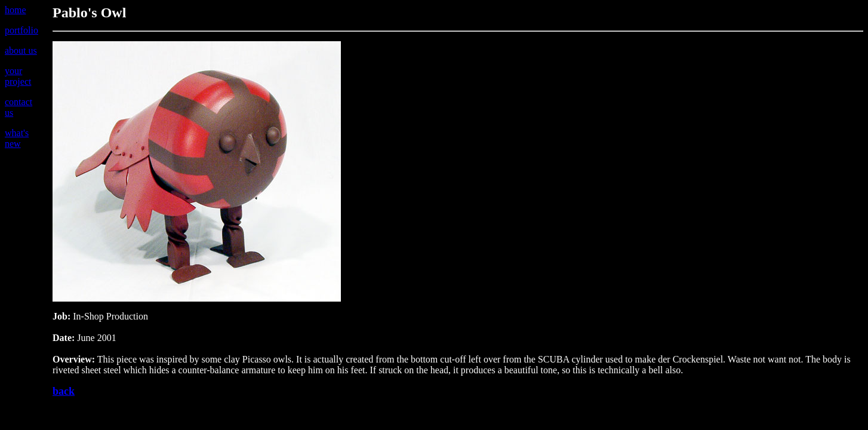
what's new (17, 138)
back (64, 391)
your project (18, 76)
